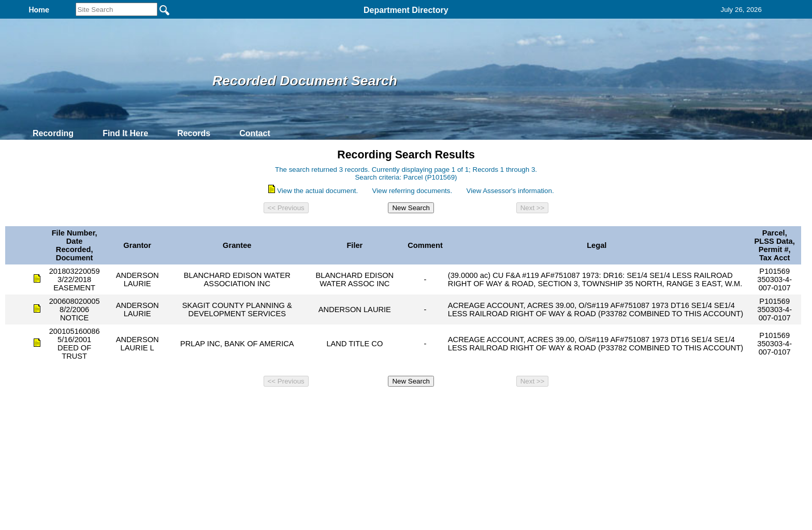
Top (234, 405)
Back (265, 405)
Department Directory (406, 10)
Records (194, 133)
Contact (255, 133)
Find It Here (125, 133)
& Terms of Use (440, 405)
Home (305, 405)
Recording (53, 133)
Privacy (402, 405)
